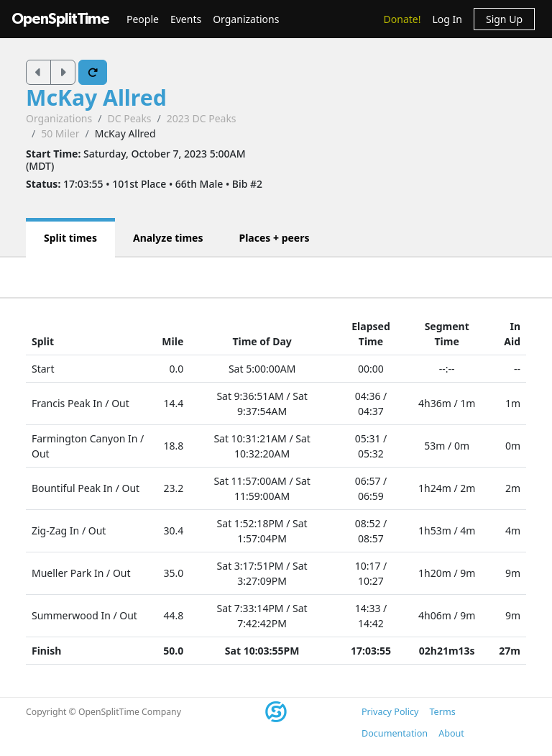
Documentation (395, 733)
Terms (442, 712)
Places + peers (274, 238)
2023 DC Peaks (202, 118)
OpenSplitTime (60, 19)
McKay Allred (96, 97)
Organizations (246, 19)
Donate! (402, 19)
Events (186, 19)
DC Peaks (129, 118)
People (143, 19)
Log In (447, 19)
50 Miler (60, 133)
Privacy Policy (390, 712)
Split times (70, 238)
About (451, 733)
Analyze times (168, 238)
